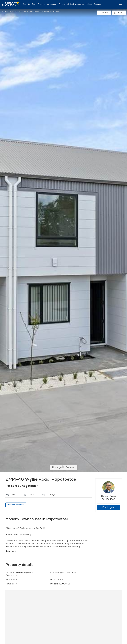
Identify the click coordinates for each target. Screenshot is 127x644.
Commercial (64, 4)
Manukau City (20, 12)
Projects (89, 4)
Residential (6, 12)
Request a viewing (16, 505)
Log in (122, 4)
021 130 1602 (108, 499)
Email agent (108, 508)
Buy (24, 4)
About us (98, 4)
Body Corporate (77, 4)
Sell (29, 4)
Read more (11, 551)
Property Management (47, 4)
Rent (34, 4)
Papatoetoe (34, 12)
